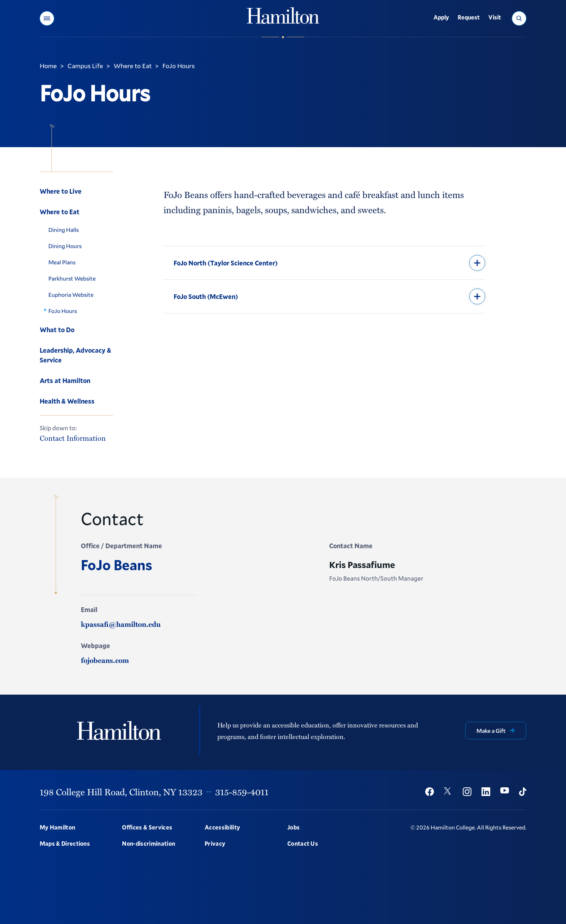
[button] (47, 18)
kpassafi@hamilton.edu (121, 624)
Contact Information (73, 438)
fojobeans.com (105, 660)
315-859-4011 (242, 792)
